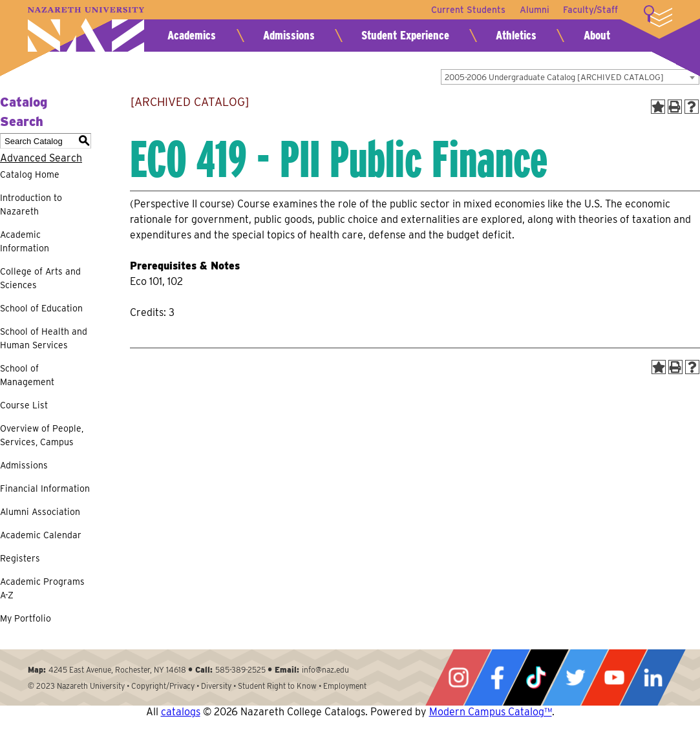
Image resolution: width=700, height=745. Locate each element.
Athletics (516, 35)
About (597, 35)
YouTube (614, 677)
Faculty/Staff (590, 10)
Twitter (575, 677)
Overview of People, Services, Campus (42, 435)
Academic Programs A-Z (42, 588)
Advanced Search (41, 158)
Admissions (289, 35)
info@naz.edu (325, 670)
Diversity (216, 686)
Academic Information (25, 241)
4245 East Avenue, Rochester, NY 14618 (117, 670)
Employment (345, 686)
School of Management (27, 375)
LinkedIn (653, 677)
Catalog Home (30, 174)
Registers (20, 558)
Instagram (458, 677)
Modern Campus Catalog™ (491, 712)
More (658, 16)
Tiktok (536, 677)
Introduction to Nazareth (31, 205)
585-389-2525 (240, 670)
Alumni (533, 10)
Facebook (497, 677)
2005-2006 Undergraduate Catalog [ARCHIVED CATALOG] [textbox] (554, 77)
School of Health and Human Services (44, 338)
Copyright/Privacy (163, 686)
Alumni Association (40, 512)
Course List (24, 405)
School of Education (41, 308)
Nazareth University (86, 29)
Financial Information (45, 488)
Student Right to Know (277, 686)
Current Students (465, 10)
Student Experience (405, 35)
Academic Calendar (41, 535)
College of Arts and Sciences (40, 278)
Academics (192, 35)
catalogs (181, 712)
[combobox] (570, 77)
